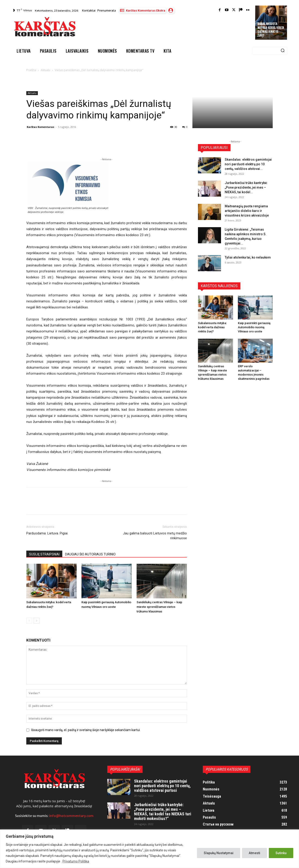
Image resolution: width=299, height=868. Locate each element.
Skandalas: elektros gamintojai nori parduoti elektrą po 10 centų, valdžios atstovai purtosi (162, 786)
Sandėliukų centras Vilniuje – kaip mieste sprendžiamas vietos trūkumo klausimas (159, 607)
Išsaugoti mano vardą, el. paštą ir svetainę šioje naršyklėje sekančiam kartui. (86, 730)
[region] (149, 849)
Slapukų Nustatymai (219, 853)
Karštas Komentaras (40, 127)
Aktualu (45, 70)
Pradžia (31, 70)
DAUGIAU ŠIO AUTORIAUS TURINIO (90, 554)
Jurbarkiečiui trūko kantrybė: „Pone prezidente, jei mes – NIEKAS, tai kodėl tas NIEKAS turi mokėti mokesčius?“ (163, 811)
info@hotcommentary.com (71, 816)
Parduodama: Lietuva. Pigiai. (47, 533)
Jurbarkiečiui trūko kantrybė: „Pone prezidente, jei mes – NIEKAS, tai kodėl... (246, 187)
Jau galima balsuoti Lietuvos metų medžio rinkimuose (155, 536)
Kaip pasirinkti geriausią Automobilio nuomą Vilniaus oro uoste (254, 327)
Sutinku (281, 853)
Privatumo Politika (76, 861)
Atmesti (254, 853)
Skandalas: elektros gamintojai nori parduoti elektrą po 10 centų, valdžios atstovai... (248, 164)
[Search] (283, 51)
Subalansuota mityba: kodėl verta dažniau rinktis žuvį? (271, 29)
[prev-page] (29, 621)
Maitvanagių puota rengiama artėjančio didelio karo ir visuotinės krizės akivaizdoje (247, 211)
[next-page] (37, 621)
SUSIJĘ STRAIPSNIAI (44, 554)
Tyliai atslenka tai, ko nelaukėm (248, 257)
